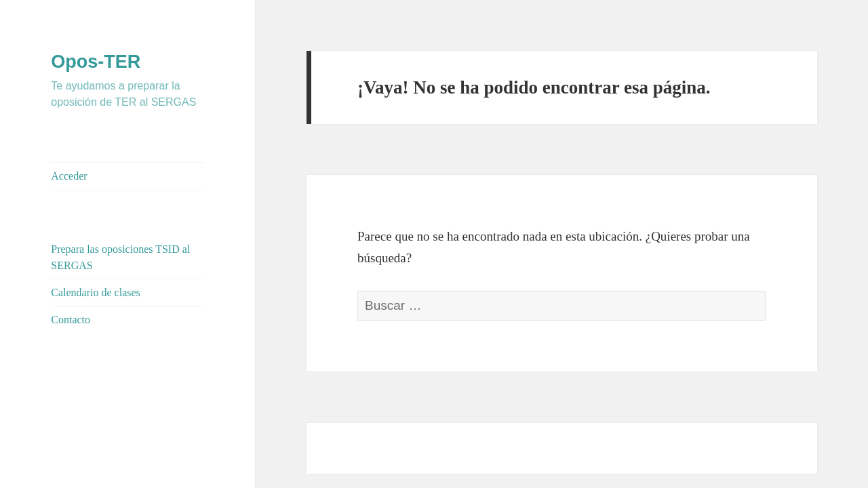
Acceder (69, 176)
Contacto (71, 320)
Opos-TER (96, 62)
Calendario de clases (96, 292)
